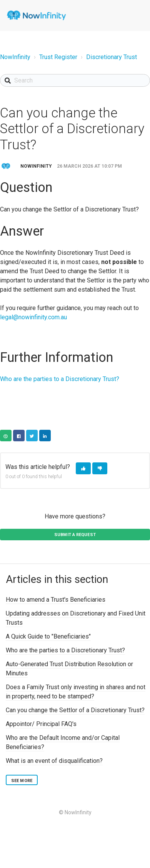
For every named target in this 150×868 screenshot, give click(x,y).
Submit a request (75, 535)
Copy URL (6, 436)
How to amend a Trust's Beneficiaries (56, 600)
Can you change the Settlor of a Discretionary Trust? (75, 710)
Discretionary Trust (112, 57)
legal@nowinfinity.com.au (33, 317)
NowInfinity (15, 57)
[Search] (75, 80)
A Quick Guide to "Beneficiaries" (48, 636)
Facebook (19, 436)
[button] (83, 468)
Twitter (32, 436)
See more (22, 781)
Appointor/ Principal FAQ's (41, 724)
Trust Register (58, 57)
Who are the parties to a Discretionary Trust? (60, 379)
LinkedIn (45, 436)
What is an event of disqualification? (54, 761)
